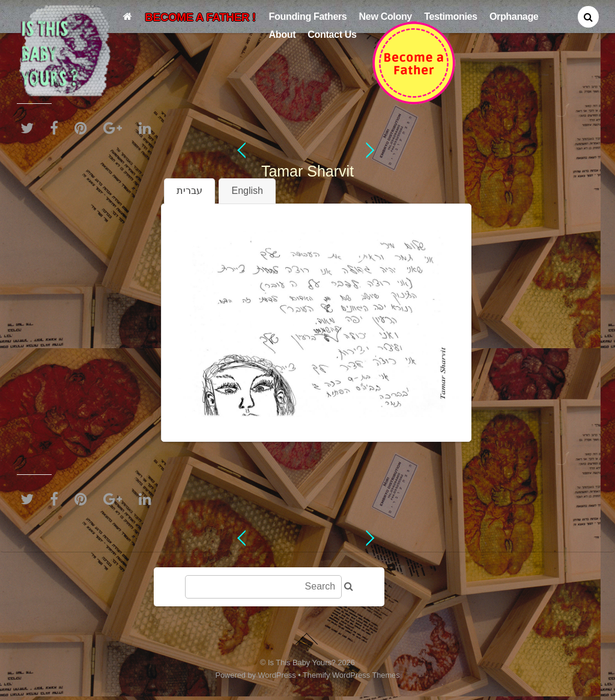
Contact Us (332, 34)
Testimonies (451, 16)
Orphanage (514, 16)
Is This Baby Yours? (302, 662)
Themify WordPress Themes (351, 675)
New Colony (386, 16)
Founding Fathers (308, 16)
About (283, 34)
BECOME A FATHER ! (200, 17)
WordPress (277, 675)
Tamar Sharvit (307, 171)
